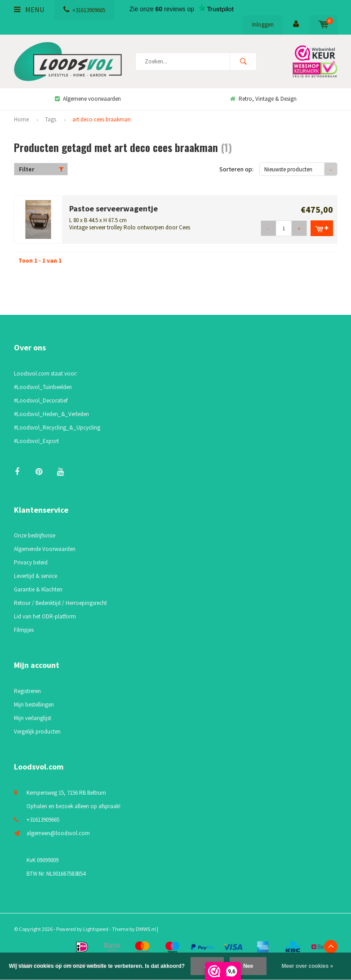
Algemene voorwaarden (88, 99)
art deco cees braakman (102, 119)
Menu (29, 9)
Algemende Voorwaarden (45, 549)
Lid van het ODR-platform (45, 616)
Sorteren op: (236, 169)
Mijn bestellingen (34, 705)
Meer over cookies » (308, 966)
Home (21, 119)
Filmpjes (24, 630)
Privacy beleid (31, 562)
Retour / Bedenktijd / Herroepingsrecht (60, 603)
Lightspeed (96, 929)
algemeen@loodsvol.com (58, 833)
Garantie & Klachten (38, 589)
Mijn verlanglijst (33, 718)
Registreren (27, 691)
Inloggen (263, 25)
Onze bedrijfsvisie (35, 535)
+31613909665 (84, 10)
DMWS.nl (146, 929)
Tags (51, 119)
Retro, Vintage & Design (263, 99)
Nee (248, 966)
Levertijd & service (36, 576)
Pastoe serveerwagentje (113, 208)
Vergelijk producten (37, 732)
